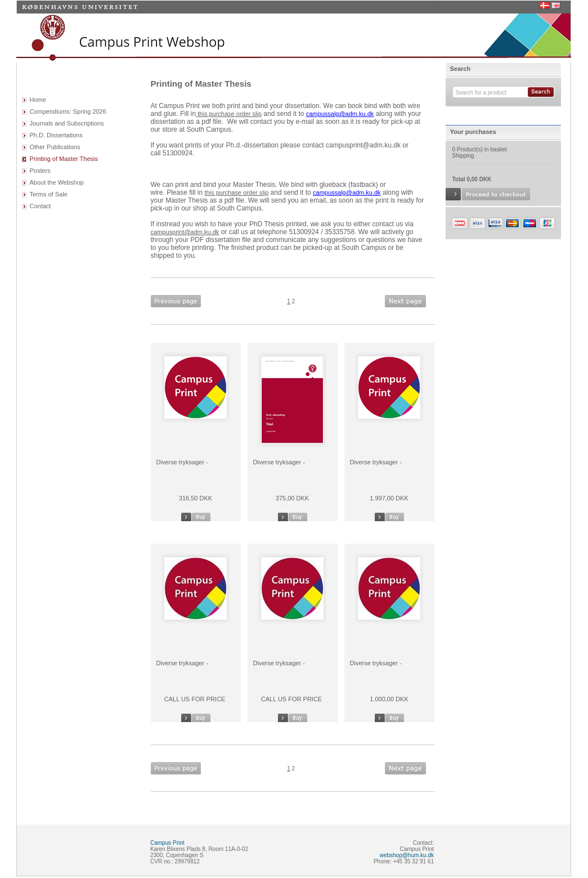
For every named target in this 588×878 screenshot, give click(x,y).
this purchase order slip (230, 114)
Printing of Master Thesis (64, 159)
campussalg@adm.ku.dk (340, 114)
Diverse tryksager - (182, 462)
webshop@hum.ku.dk (407, 855)
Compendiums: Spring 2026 (68, 111)
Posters (40, 171)
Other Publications (55, 147)
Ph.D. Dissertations (56, 135)
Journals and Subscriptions (67, 123)
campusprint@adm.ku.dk (185, 232)
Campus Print (167, 843)
